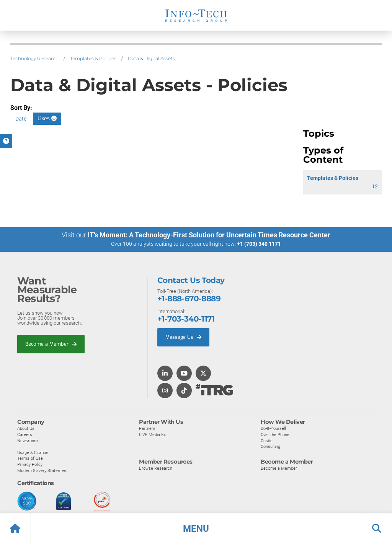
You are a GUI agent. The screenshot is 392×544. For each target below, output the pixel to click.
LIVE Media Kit (153, 435)
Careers (25, 435)
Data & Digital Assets (151, 58)
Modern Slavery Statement (42, 470)
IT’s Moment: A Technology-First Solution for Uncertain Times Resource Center (209, 235)
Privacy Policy (30, 464)
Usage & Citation (33, 453)
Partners (147, 428)
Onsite (267, 441)
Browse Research (156, 468)
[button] (196, 529)
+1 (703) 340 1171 (259, 244)
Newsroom (28, 441)
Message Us (183, 337)
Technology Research (34, 58)
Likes (47, 118)
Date (21, 119)
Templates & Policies (93, 58)
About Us (26, 428)
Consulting (270, 446)
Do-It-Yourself (274, 428)
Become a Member (51, 344)
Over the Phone (275, 435)
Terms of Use (30, 458)
